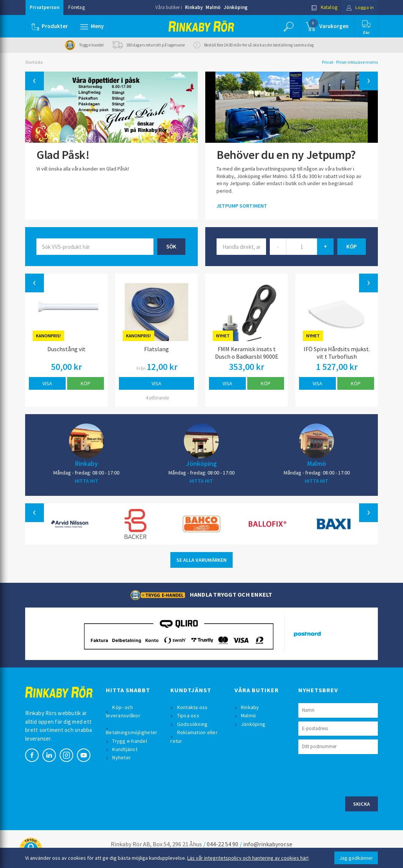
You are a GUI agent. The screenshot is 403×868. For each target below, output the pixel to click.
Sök (171, 246)
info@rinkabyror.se (268, 844)
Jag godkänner (356, 858)
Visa (47, 383)
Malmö (213, 7)
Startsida (34, 62)
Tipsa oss (188, 715)
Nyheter (122, 757)
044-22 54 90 (223, 844)
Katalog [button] (324, 7)
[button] (92, 26)
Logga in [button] (360, 7)
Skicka (362, 804)
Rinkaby (194, 7)
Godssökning (192, 724)
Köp (86, 383)
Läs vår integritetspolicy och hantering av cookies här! (248, 858)
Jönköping (236, 7)
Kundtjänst (125, 749)
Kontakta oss (192, 707)
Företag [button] (76, 7)
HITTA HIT (86, 481)
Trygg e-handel (130, 741)
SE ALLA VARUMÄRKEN (201, 560)
